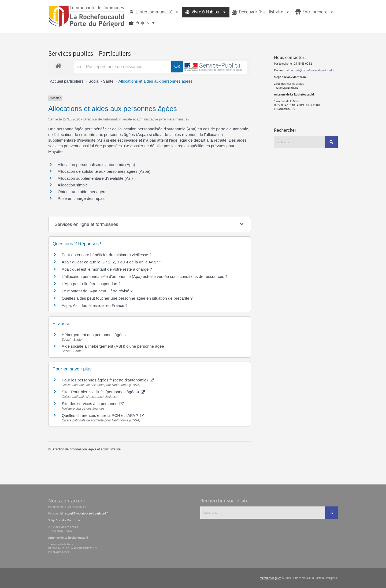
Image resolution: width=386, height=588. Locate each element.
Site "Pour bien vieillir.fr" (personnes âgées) (103, 392)
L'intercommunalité (157, 12)
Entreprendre (318, 12)
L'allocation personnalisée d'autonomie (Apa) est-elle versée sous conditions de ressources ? (145, 276)
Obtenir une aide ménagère (82, 192)
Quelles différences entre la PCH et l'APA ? (103, 415)
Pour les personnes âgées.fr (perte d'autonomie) (108, 380)
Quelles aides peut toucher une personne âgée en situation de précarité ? (127, 298)
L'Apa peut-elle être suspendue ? (91, 284)
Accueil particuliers (67, 81)
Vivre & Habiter (209, 12)
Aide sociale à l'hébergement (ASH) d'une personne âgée (113, 346)
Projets (146, 23)
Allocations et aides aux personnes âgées (156, 81)
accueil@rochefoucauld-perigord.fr (313, 70)
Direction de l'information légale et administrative (86, 449)
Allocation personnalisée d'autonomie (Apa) (96, 165)
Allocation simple (73, 185)
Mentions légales (270, 578)
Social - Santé (102, 81)
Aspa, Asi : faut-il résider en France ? (95, 305)
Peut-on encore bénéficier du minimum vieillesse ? (107, 255)
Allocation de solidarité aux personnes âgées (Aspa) (104, 171)
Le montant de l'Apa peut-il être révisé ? (97, 291)
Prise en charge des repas (81, 198)
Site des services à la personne (93, 404)
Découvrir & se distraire (265, 12)
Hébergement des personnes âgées (94, 335)
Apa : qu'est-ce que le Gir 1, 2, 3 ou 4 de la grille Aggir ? (111, 262)
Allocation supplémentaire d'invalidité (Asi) (95, 178)
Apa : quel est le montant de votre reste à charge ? (107, 269)
